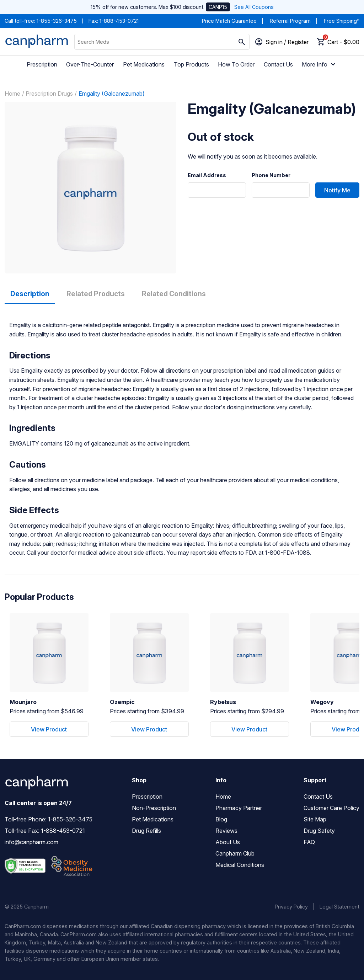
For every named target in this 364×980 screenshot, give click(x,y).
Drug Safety (319, 831)
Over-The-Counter (90, 64)
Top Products (191, 64)
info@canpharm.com (31, 842)
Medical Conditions (240, 865)
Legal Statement (339, 907)
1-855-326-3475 (57, 21)
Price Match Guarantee (229, 21)
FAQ (309, 842)
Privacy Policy (291, 907)
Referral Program (290, 21)
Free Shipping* (342, 21)
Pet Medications (144, 64)
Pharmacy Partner (239, 808)
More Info (320, 64)
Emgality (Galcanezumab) (112, 94)
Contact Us (278, 64)
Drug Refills (146, 831)
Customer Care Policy (331, 808)
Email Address (207, 175)
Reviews (226, 831)
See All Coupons (254, 7)
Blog (221, 819)
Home (12, 94)
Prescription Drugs (49, 94)
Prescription (42, 64)
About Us (228, 842)
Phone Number (271, 175)
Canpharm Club (235, 853)
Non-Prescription (154, 808)
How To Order (236, 64)
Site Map (315, 819)
